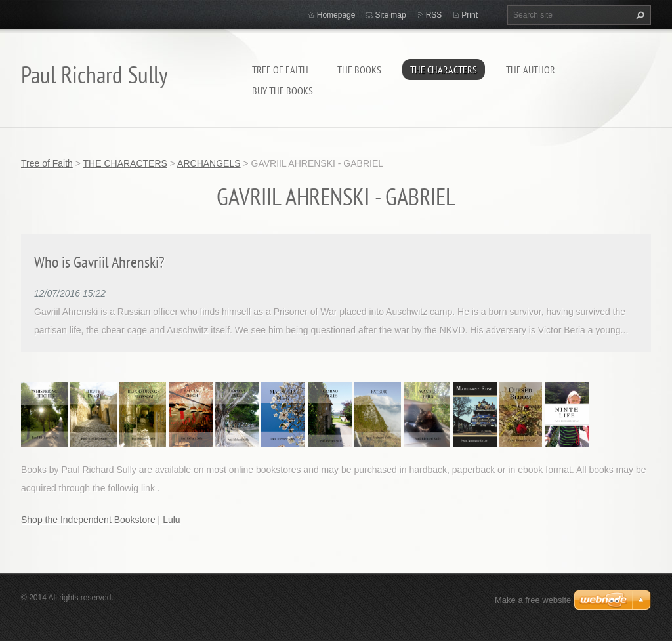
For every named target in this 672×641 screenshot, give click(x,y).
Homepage (336, 15)
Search (639, 15)
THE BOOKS (359, 70)
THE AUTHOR (531, 70)
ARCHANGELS (209, 163)
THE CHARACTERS (444, 70)
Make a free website (533, 600)
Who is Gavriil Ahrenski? (99, 262)
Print (470, 15)
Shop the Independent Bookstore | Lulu (101, 520)
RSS (434, 15)
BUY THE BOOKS (283, 91)
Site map (390, 15)
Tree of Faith (280, 70)
